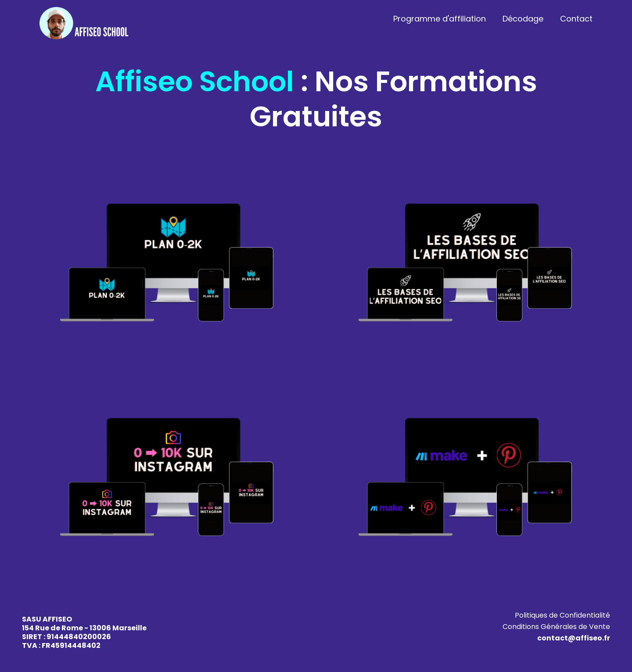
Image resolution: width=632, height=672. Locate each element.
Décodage (523, 19)
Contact (576, 19)
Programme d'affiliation (440, 19)
